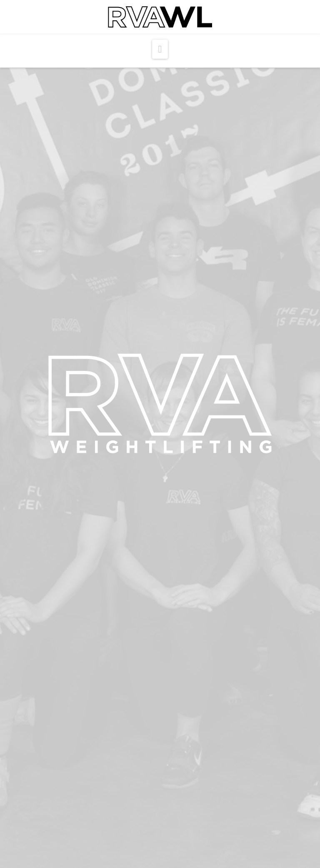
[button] (160, 49)
